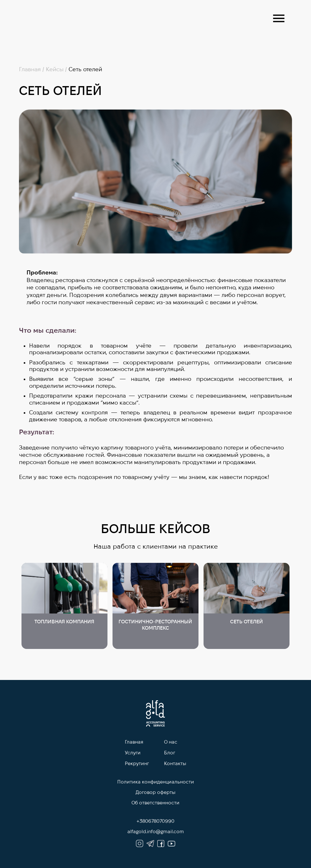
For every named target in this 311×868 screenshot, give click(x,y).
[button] (279, 18)
